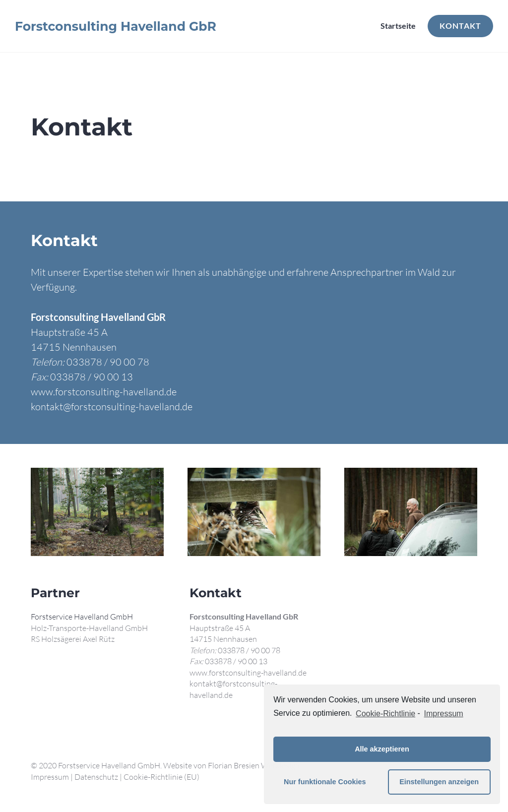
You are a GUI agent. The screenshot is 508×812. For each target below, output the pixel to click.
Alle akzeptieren (382, 749)
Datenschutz (96, 777)
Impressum (50, 777)
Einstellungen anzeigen (439, 782)
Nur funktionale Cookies (325, 782)
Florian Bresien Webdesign (254, 765)
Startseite (398, 26)
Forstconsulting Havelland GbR (116, 26)
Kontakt (460, 26)
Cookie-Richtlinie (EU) (161, 777)
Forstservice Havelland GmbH (82, 617)
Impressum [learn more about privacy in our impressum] (444, 714)
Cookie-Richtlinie (385, 714)
